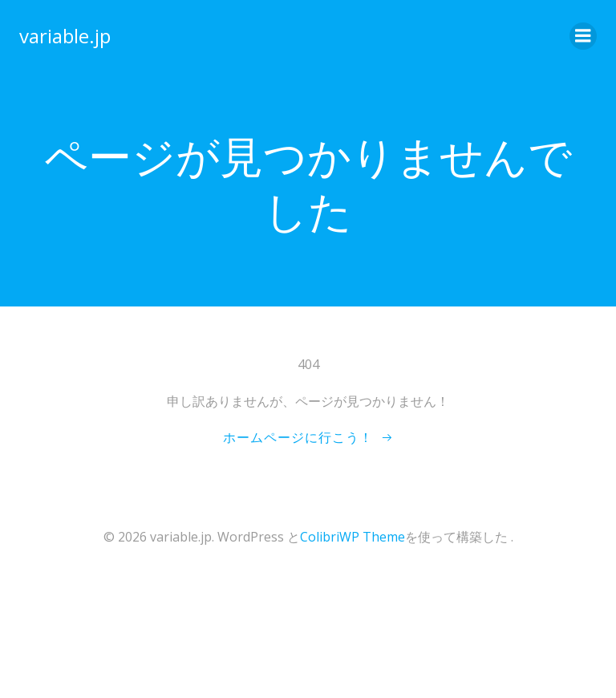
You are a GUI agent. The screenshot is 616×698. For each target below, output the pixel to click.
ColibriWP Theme (353, 537)
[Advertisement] (136, 636)
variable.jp (65, 36)
